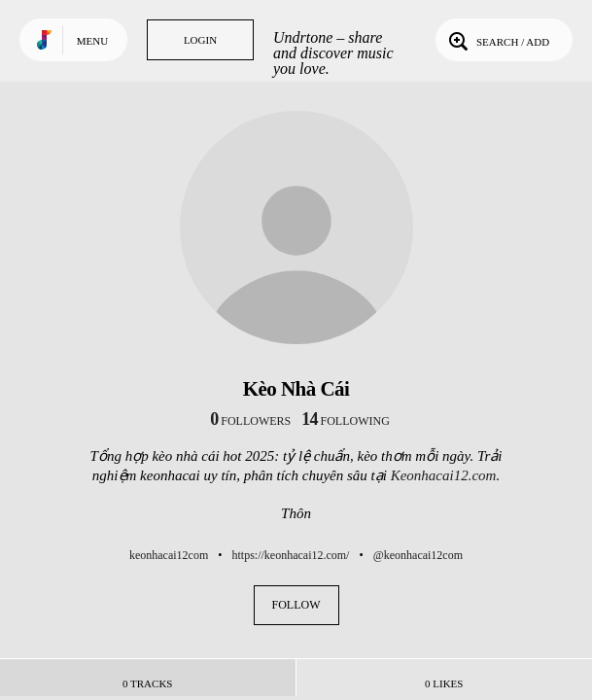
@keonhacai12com (418, 555)
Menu (92, 41)
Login (200, 40)
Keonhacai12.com (444, 475)
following (346, 421)
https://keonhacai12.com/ (290, 555)
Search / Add (497, 40)
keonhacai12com (169, 555)
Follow (296, 605)
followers (250, 421)
